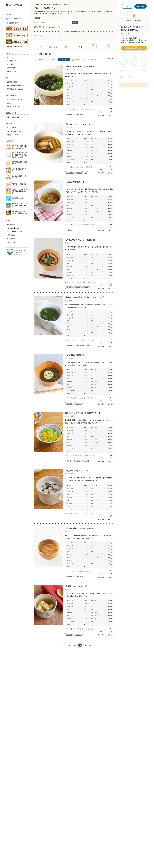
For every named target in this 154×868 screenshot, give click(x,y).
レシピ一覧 (10, 57)
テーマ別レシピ (12, 61)
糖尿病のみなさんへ (13, 107)
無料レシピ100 (11, 71)
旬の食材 (86, 288)
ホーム (11, 15)
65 (85, 645)
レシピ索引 (10, 64)
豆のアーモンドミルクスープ (78, 471)
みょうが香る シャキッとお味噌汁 (80, 528)
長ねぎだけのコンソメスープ (78, 124)
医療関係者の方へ (14, 23)
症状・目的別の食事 (13, 117)
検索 (75, 22)
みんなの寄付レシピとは (14, 100)
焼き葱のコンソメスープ (76, 586)
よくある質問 (11, 239)
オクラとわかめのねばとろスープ (80, 66)
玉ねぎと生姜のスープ (75, 182)
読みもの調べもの (12, 128)
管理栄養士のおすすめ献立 (15, 89)
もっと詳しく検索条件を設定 (73, 32)
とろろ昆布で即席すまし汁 (77, 355)
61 (64, 645)
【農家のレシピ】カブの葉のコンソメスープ (84, 297)
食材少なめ (78, 114)
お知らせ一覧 (11, 242)
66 (90, 645)
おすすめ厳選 (70, 172)
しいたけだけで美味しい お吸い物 (80, 240)
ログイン (127, 6)
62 (70, 645)
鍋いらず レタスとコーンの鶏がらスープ (83, 413)
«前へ (52, 645)
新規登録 (141, 6)
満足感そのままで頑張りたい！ (63, 4)
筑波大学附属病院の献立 (14, 86)
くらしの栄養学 (14, 131)
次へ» (96, 645)
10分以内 (79, 172)
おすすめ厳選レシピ (13, 68)
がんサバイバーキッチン (14, 103)
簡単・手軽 (69, 114)
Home (36, 4)
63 (75, 645)
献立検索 (12, 82)
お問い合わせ (11, 235)
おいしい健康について (16, 19)
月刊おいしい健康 (12, 135)
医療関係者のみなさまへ (14, 225)
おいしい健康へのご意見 (14, 232)
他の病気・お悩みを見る (14, 47)
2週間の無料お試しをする (134, 48)
